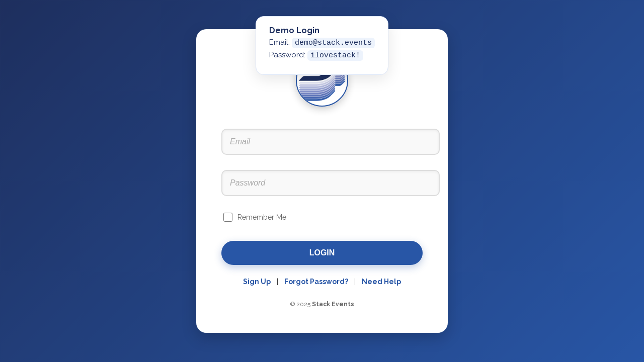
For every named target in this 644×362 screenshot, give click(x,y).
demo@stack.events (333, 43)
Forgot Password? (316, 282)
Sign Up (257, 282)
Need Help (381, 282)
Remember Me (262, 217)
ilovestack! (335, 56)
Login (322, 253)
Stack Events (333, 304)
